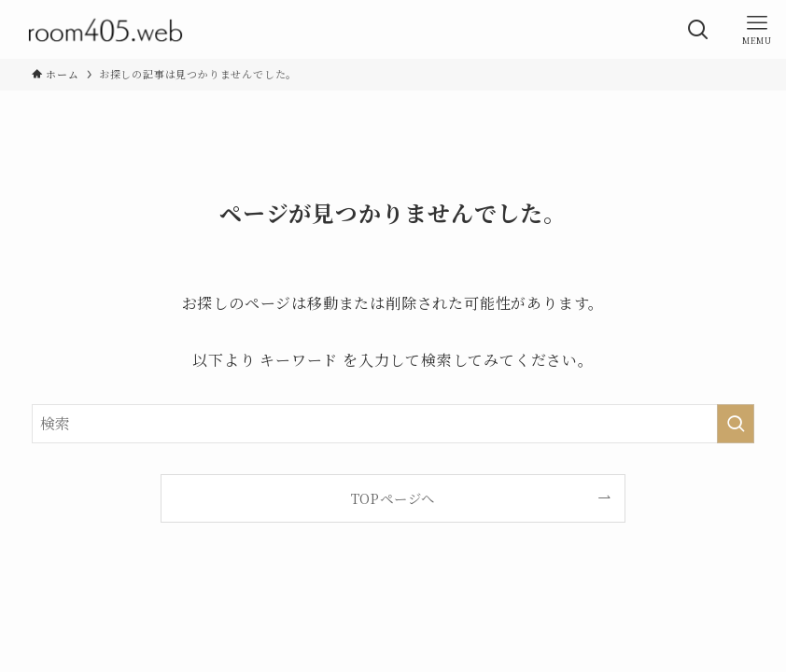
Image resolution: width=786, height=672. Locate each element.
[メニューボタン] (757, 29)
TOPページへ (393, 498)
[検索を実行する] (736, 424)
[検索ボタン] (698, 29)
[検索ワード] (393, 424)
